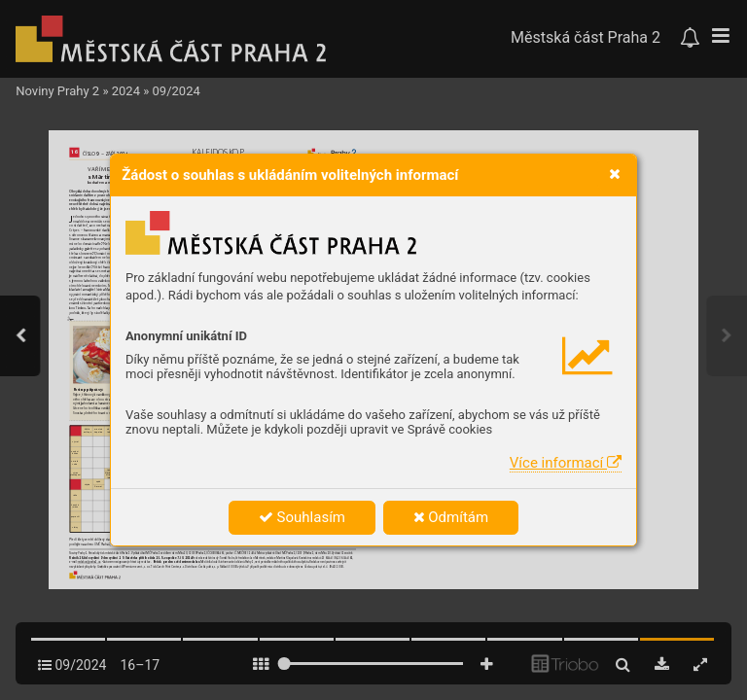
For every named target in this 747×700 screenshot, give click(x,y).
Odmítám (451, 517)
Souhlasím (302, 517)
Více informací (566, 463)
